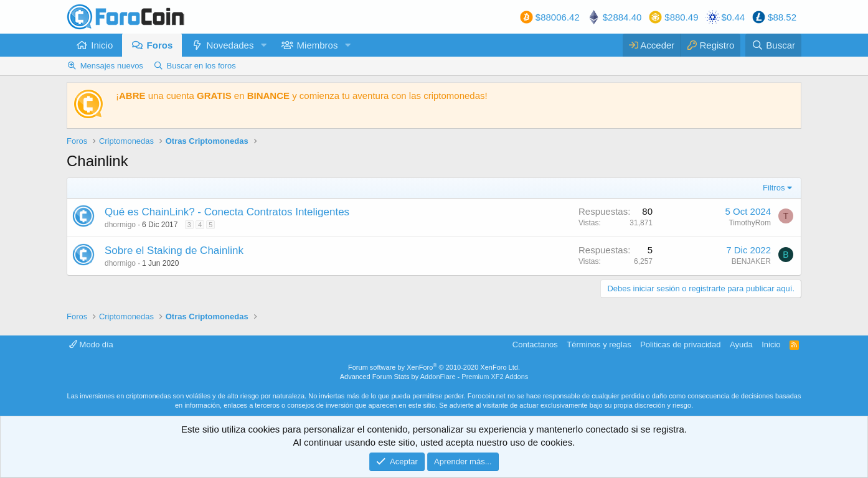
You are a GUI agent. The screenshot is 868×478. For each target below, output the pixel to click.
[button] (263, 45)
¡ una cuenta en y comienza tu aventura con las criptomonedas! (302, 96)
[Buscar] (773, 45)
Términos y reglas (599, 344)
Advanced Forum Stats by (434, 377)
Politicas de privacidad (680, 344)
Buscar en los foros (201, 66)
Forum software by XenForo (434, 367)
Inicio (102, 45)
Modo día (91, 344)
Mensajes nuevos (112, 66)
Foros (160, 45)
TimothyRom (750, 223)
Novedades (230, 45)
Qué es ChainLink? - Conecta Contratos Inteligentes (227, 212)
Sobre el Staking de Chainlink (174, 251)
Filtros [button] (774, 188)
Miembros (318, 45)
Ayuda (741, 344)
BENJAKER (751, 261)
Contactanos (535, 344)
